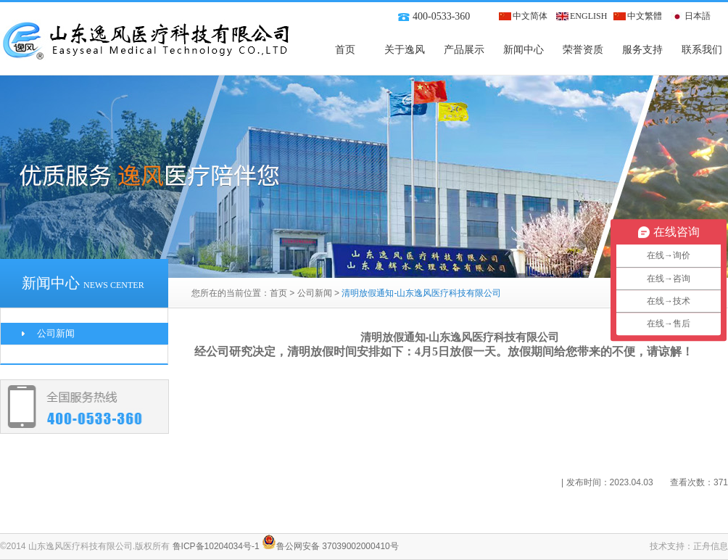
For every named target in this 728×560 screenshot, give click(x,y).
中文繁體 (645, 16)
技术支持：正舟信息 (689, 546)
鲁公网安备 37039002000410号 (330, 546)
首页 (345, 50)
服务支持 (642, 50)
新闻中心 (524, 50)
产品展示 (464, 50)
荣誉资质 (583, 50)
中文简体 (530, 16)
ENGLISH (588, 16)
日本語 (698, 16)
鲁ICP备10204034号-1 (216, 546)
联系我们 (702, 50)
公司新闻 (315, 293)
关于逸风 (405, 50)
